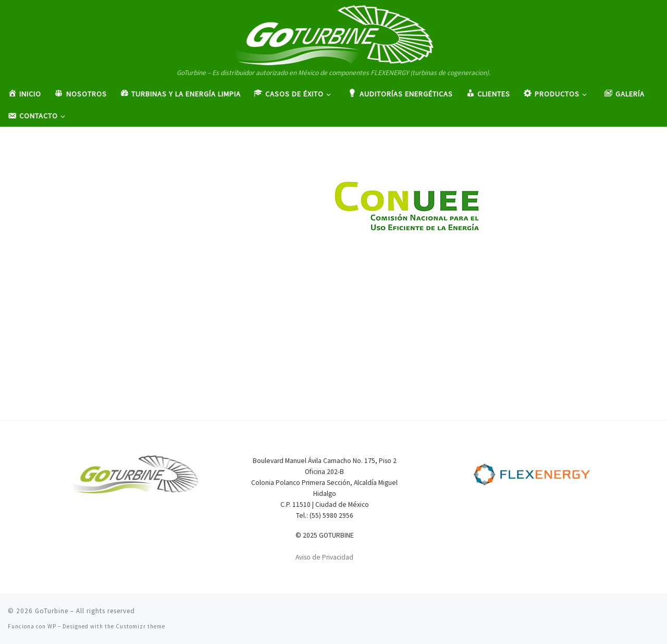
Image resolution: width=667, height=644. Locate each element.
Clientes (467, 183)
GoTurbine (52, 611)
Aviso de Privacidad (324, 557)
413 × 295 (423, 183)
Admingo (221, 183)
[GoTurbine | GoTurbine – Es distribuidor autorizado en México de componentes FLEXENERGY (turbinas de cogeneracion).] (333, 33)
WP (52, 626)
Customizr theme (140, 626)
